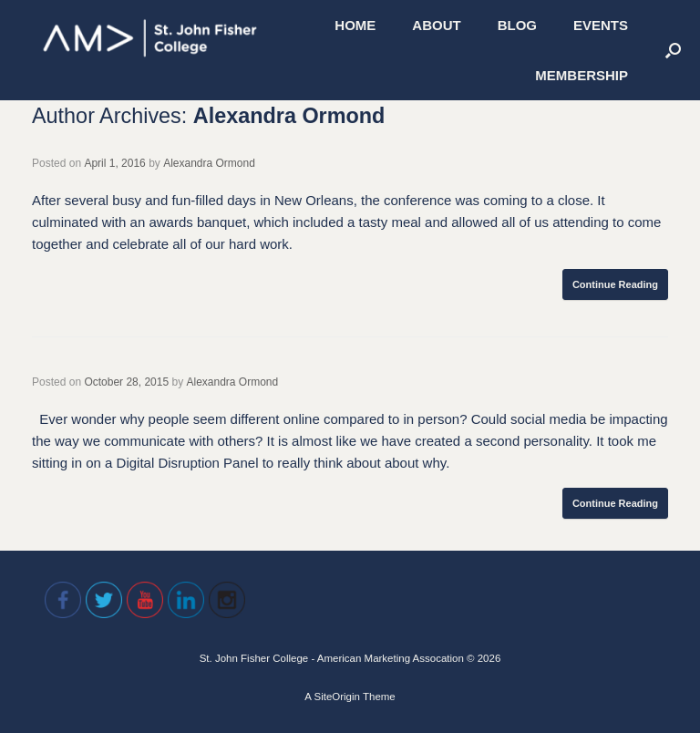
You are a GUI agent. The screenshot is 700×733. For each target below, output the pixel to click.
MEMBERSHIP (582, 75)
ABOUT (436, 25)
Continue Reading (615, 284)
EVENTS (601, 25)
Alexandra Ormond (289, 116)
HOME (355, 25)
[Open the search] (673, 50)
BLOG (517, 25)
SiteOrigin (337, 697)
